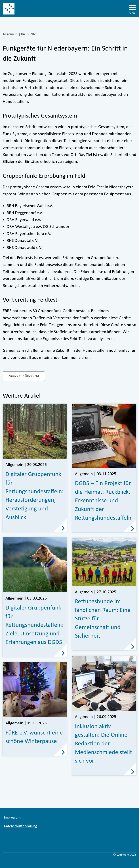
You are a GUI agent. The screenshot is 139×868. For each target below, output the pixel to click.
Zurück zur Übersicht (24, 376)
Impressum (12, 818)
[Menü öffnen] (133, 9)
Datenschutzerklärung (20, 826)
